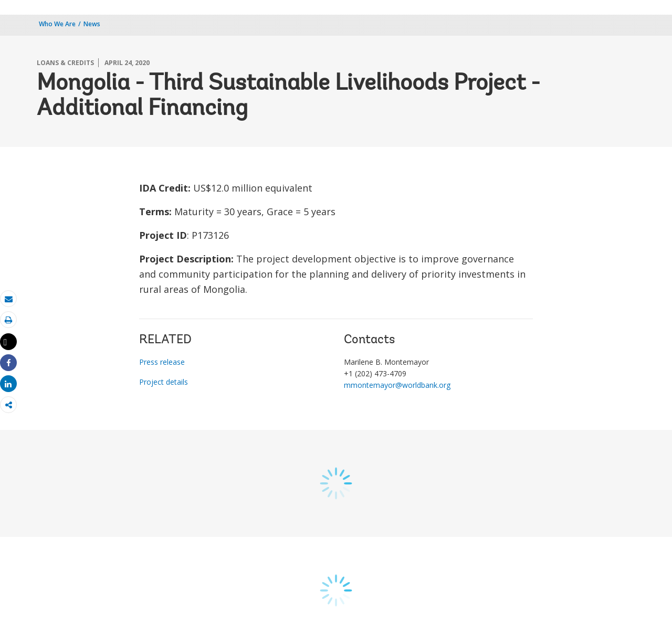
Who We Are (57, 24)
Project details (164, 382)
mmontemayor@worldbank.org (397, 385)
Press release (162, 362)
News (92, 24)
